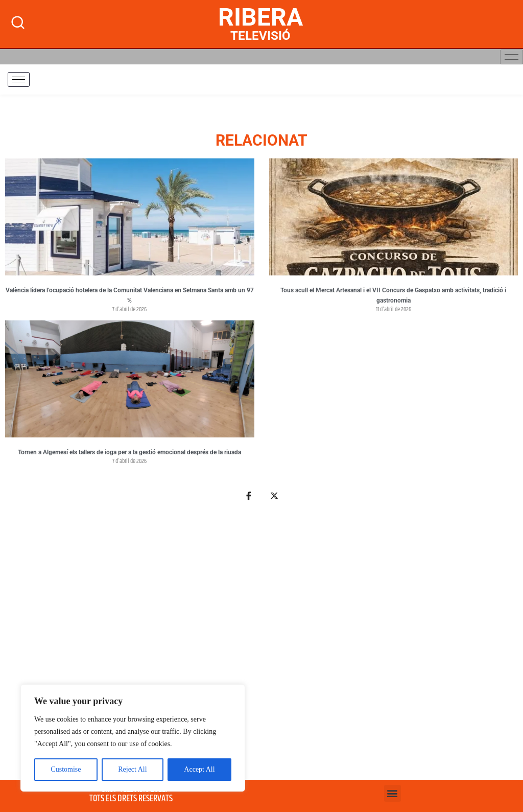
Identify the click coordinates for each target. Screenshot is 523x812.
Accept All (199, 769)
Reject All (132, 769)
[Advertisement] (261, 646)
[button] (393, 793)
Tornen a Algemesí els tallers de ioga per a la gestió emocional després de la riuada (129, 452)
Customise (66, 769)
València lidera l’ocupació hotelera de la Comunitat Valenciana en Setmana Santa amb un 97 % (130, 295)
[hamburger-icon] (512, 57)
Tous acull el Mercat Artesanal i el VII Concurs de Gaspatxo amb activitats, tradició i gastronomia (393, 295)
